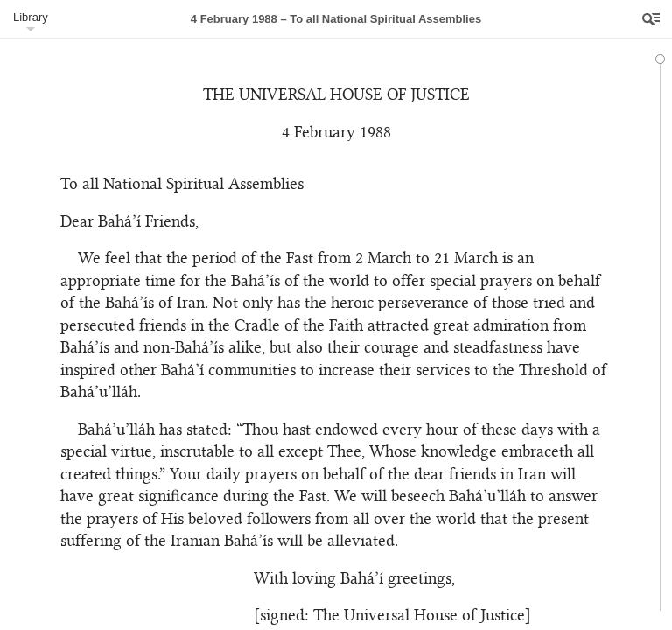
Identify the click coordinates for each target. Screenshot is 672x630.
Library (31, 17)
